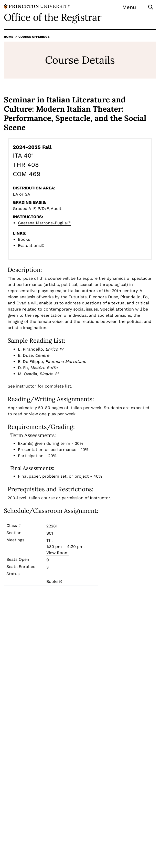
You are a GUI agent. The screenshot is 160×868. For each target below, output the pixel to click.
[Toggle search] (151, 7)
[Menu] (132, 7)
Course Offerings (34, 37)
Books (24, 239)
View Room (57, 553)
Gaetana (45, 223)
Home (9, 37)
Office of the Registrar (53, 17)
